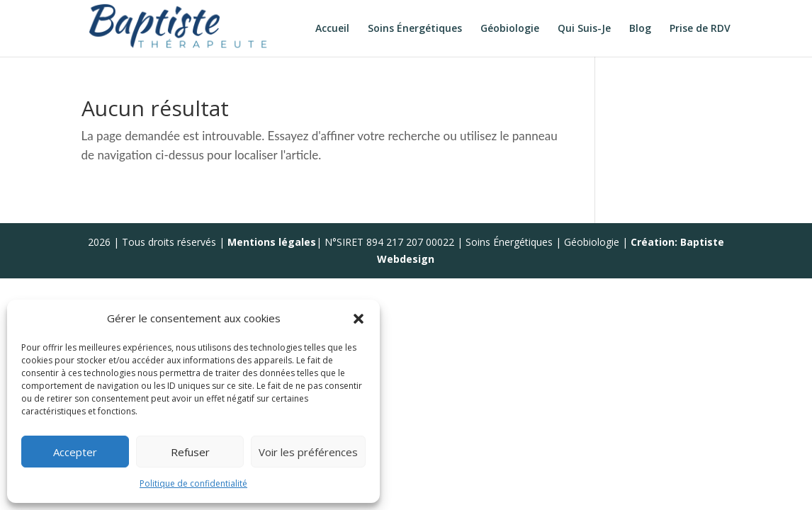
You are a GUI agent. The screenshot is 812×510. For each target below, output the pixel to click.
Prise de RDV (700, 29)
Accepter (75, 452)
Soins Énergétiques (415, 29)
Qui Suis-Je (584, 29)
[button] (359, 319)
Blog (640, 29)
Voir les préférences (308, 452)
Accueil (332, 29)
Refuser (190, 452)
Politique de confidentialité (193, 483)
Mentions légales (272, 242)
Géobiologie (510, 29)
